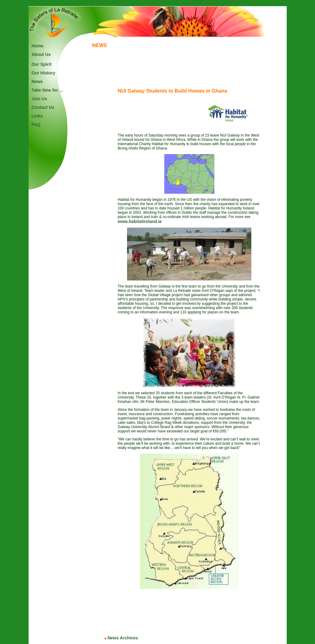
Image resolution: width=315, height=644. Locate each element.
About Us (41, 54)
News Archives (121, 638)
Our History (44, 73)
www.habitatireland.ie (140, 221)
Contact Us (43, 107)
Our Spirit (42, 64)
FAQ (36, 125)
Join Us (40, 99)
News (37, 81)
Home (38, 46)
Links (37, 116)
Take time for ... (47, 90)
